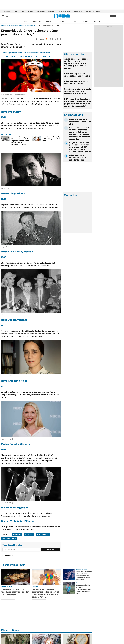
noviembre (29, 535)
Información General (17, 26)
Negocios (73, 21)
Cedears (88, 199)
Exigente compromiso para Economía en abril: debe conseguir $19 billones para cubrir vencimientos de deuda (80, 147)
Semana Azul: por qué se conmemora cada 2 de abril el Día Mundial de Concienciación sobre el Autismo (46, 593)
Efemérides (31, 26)
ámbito (3, 26)
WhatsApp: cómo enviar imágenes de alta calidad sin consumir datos (27, 53)
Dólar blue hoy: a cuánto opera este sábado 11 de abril (77, 75)
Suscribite (51, 549)
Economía (37, 21)
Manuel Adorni (78, 11)
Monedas (67, 199)
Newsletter (120, 21)
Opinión (86, 21)
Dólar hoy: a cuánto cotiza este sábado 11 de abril (76, 82)
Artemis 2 (51, 11)
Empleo (30, 11)
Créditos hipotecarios (64, 11)
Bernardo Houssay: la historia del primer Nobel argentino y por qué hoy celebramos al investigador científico (20, 141)
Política (61, 21)
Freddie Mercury (43, 535)
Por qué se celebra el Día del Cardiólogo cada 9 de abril (51, 139)
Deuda (23, 11)
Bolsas (73, 199)
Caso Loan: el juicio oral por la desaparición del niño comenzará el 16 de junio (77, 91)
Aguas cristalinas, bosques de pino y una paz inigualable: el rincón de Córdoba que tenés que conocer (76, 63)
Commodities (81, 199)
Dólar (15, 11)
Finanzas (50, 21)
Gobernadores (41, 11)
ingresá (119, 16)
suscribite (113, 16)
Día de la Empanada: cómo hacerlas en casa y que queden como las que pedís (15, 592)
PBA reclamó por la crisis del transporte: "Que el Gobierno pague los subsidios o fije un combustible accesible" (77, 102)
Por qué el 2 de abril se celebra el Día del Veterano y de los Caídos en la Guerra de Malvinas (84, 576)
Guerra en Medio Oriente (93, 11)
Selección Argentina (9, 538)
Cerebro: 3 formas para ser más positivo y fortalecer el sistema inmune (27, 56)
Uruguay (97, 21)
